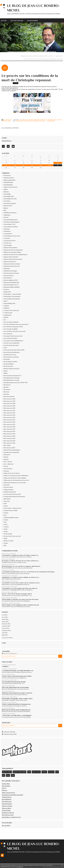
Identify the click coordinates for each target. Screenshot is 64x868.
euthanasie (51, 772)
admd (13, 775)
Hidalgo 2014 (7, 292)
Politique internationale (10, 492)
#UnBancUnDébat (8, 182)
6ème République (8, 185)
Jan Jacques (5, 561)
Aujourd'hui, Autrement (10, 203)
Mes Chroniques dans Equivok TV (12, 376)
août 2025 (5, 633)
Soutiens (6, 513)
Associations (7, 201)
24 (49, 165)
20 (15, 165)
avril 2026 (5, 615)
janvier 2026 (5, 622)
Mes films (6, 387)
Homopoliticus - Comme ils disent (12, 294)
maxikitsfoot (5, 577)
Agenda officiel (6, 784)
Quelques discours (7, 797)
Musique (6, 457)
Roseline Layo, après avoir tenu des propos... (26, 599)
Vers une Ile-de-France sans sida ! (12, 536)
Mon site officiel (17, 21)
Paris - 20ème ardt (9, 464)
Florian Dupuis (6, 599)
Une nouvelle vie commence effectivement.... (28, 566)
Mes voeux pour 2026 (9, 443)
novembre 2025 (6, 626)
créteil (44, 121)
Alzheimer (6, 192)
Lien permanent (7, 120)
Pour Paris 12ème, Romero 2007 (12, 494)
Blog (5, 210)
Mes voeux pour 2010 (9, 408)
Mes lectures (7, 390)
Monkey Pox (7, 455)
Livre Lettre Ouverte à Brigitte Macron (14, 341)
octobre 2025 (6, 628)
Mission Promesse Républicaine (12, 450)
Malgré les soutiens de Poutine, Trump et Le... (26, 555)
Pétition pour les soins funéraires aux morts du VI (16, 480)
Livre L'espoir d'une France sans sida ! (13, 336)
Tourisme (6, 527)
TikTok (6, 525)
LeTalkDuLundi (7, 315)
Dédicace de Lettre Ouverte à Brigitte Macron (16, 255)
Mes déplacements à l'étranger (12, 378)
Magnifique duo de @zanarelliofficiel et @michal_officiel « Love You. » (37, 56)
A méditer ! (5, 666)
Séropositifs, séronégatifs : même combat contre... (18, 699)
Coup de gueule (8, 245)
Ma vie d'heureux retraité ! (11, 362)
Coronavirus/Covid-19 (10, 241)
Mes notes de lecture (9, 396)
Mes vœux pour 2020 (9, 448)
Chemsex (6, 217)
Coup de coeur (8, 243)
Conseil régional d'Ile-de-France (12, 236)
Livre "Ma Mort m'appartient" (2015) (13, 327)
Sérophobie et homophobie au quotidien (12, 795)
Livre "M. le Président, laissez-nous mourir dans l (16, 324)
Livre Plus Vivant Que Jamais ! (11, 345)
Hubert (6, 301)
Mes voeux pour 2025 (9, 441)
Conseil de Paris (8, 234)
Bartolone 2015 (8, 206)
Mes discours (7, 385)
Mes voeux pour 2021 (9, 431)
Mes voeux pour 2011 (9, 411)
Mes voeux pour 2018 (9, 427)
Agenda (6, 189)
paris (57, 772)
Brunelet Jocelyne (7, 566)
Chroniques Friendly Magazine (12, 222)
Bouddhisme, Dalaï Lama (10, 213)
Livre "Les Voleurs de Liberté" (11, 322)
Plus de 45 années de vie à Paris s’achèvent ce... (25, 561)
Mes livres (5, 790)
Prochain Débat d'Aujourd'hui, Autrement (14, 497)
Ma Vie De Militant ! (9, 364)
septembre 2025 (6, 630)
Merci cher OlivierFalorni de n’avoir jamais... (16, 687)
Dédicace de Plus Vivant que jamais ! (13, 259)
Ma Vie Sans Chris (8, 366)
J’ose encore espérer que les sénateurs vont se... (26, 583)
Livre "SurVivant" (8, 334)
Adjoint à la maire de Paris (10, 187)
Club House (7, 229)
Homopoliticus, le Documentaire (12, 296)
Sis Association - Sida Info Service (12, 508)
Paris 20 (6, 466)
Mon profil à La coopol (8, 815)
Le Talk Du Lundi (8, 313)
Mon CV (4, 788)
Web (5, 545)
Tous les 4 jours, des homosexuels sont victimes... (17, 676)
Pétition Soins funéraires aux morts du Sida (15, 483)
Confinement (7, 231)
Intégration (7, 308)
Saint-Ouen (7, 501)
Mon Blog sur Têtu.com (8, 813)
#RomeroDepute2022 (10, 180)
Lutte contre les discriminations (12, 352)
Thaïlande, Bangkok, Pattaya (11, 518)
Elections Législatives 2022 (11, 280)
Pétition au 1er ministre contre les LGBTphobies (16, 476)
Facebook (6, 289)
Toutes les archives (7, 638)
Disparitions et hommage (46, 120)
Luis (3, 594)
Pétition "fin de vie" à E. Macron (12, 473)
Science (6, 506)
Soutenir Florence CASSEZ (11, 510)
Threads (6, 520)
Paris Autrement (8, 469)
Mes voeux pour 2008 (9, 403)
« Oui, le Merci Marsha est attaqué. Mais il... (20, 594)
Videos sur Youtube (7, 806)
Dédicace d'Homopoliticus (11, 248)
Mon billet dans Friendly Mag (11, 452)
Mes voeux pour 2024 (9, 438)
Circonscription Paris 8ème (11, 227)
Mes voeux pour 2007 (9, 401)
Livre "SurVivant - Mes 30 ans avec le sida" (15, 331)
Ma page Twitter (6, 810)
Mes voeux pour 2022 (9, 434)
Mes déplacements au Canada (11, 380)
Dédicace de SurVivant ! (10, 262)
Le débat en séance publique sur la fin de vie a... (26, 577)
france (8, 775)
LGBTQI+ (55, 120)
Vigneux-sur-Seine (8, 541)
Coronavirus (7, 238)
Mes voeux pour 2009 (9, 406)
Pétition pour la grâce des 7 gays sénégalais (15, 478)
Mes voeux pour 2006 (9, 399)
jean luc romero (36, 772)
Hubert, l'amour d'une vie (8, 793)
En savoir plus (20, 867)
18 (58, 163)
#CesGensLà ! (7, 175)
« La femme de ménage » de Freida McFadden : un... (18, 671)
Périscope (6, 471)
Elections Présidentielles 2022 (11, 282)
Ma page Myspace (7, 802)
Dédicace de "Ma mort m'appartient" (13, 250)
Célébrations (7, 215)
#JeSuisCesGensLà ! (9, 178)
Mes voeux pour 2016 (9, 422)
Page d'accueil (59, 56)
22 (32, 165)
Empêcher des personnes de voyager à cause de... (17, 693)
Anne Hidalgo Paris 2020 (10, 199)
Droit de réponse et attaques (11, 273)
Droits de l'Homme (9, 276)
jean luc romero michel (35, 121)
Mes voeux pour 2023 (9, 436)
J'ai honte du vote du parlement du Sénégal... (42, 572)
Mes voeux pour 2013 (9, 415)
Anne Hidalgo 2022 (9, 196)
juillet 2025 (5, 635)
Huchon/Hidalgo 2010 (9, 303)
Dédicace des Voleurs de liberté (12, 264)
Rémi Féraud (7, 499)
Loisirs (5, 348)
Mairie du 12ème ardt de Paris (12, 369)
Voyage (6, 543)
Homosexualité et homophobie (12, 299)
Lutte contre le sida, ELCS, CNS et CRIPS (14, 350)
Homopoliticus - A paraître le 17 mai (11, 817)
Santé (5, 504)
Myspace (6, 459)
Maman (6, 371)
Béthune (6, 208)
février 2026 (5, 619)
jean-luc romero (7, 772)
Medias (6, 373)
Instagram (6, 306)
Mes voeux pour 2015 (9, 420)
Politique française (8, 490)
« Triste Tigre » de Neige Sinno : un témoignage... (17, 715)
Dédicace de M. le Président (11, 257)
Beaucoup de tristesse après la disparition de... (17, 710)
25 (58, 165)
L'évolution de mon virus (10, 355)
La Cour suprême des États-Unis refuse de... (25, 588)
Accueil (4, 21)
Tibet (5, 522)
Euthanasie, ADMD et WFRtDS (12, 287)
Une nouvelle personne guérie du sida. (14, 682)
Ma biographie (33, 21)
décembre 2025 (6, 624)
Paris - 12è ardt (8, 462)
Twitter (6, 529)
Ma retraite (7, 359)
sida (4, 775)
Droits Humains (8, 278)
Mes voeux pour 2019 (9, 429)
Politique (44, 772)
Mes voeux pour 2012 (9, 413)
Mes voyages (7, 445)
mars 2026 (5, 617)
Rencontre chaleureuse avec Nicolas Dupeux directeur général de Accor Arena (44, 59)
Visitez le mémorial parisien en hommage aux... (17, 704)
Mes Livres (6, 392)
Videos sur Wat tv (7, 808)
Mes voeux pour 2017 (9, 424)
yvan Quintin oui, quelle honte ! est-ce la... (14, 572)
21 (23, 165)
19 (6, 165)
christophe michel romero (22, 121)
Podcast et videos (8, 487)
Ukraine (6, 531)
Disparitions (36, 120)
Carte (4, 643)
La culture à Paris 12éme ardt (11, 310)
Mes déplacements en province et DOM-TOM (16, 383)
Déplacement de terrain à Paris (12, 266)
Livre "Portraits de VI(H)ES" (11, 329)
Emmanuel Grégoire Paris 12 (11, 285)
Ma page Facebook (7, 804)
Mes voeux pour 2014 (9, 417)
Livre (5, 320)
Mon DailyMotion (7, 799)
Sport (5, 515)
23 (41, 165)
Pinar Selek (7, 485)
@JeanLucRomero (7, 141)
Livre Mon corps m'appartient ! (12, 343)
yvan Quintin (6, 583)
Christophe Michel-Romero (26, 120)
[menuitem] (5, 20)
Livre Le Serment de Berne (10, 338)
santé (29, 772)
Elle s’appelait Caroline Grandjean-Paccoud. (26, 605)
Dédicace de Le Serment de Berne (12, 252)
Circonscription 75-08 (9, 224)
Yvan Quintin (6, 555)
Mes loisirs (6, 394)
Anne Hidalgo (7, 194)
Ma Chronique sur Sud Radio (11, 357)
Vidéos (6, 538)
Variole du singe (8, 534)
